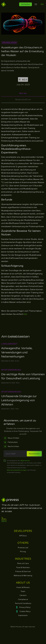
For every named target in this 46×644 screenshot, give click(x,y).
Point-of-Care (23, 563)
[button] (36, 4)
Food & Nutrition (23, 567)
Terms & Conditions (23, 603)
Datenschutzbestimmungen (17, 470)
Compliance (23, 599)
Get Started (26, 4)
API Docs (23, 536)
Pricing (23, 551)
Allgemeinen (25, 461)
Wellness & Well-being (23, 575)
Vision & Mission (23, 587)
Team (23, 591)
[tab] (23, 93)
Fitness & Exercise (23, 571)
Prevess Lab (23, 548)
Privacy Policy (25, 607)
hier (25, 314)
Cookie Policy (25, 611)
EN (42, 4)
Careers (23, 595)
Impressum (23, 615)
